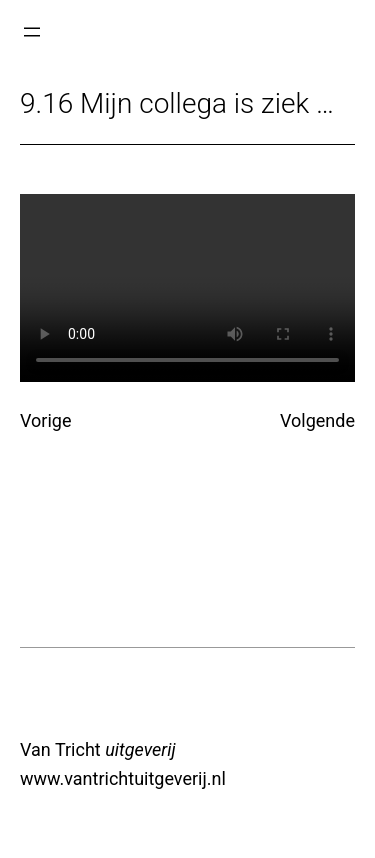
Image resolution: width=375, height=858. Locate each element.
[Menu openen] (32, 32)
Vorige (45, 420)
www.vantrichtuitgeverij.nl (123, 778)
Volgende (317, 420)
